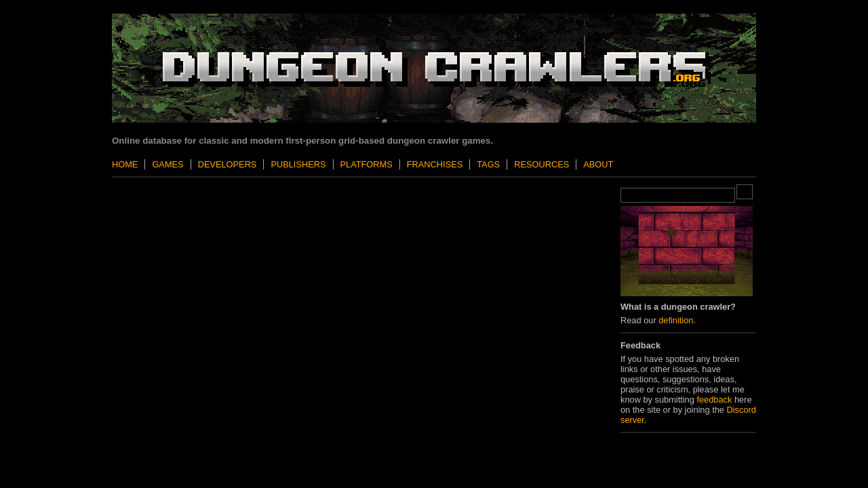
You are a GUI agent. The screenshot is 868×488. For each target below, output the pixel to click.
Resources (541, 164)
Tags (488, 164)
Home (125, 164)
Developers (228, 164)
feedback (714, 400)
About (598, 164)
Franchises (435, 164)
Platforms (367, 164)
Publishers (298, 164)
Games (167, 164)
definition (676, 320)
